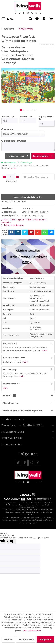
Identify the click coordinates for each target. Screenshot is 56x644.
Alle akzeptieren (26, 639)
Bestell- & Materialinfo (14, 358)
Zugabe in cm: (46, 117)
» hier (13, 168)
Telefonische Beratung (13, 225)
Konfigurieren (45, 639)
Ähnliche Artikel (11, 403)
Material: (9, 130)
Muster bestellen (11, 384)
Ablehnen (9, 639)
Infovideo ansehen (17, 155)
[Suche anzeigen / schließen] (30, 19)
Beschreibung (10, 343)
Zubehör (10, 395)
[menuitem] (8, 19)
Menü (8, 19)
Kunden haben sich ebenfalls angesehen (23, 411)
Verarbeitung (10, 369)
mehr (44, 350)
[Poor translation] (11, 541)
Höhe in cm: (26, 117)
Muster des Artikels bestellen (28, 197)
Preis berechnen (43, 155)
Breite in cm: (8, 117)
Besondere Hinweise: (15, 141)
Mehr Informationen (32, 630)
